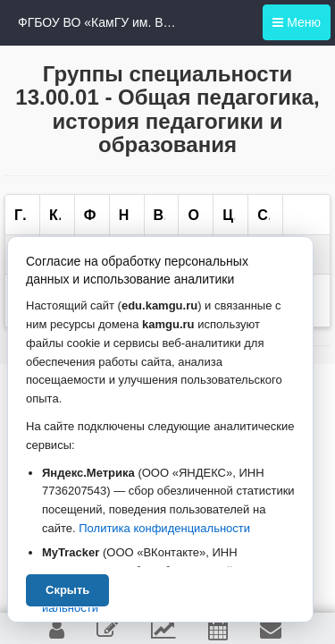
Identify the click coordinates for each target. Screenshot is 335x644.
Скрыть (67, 590)
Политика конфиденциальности (164, 528)
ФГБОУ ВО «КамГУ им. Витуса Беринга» (98, 22)
